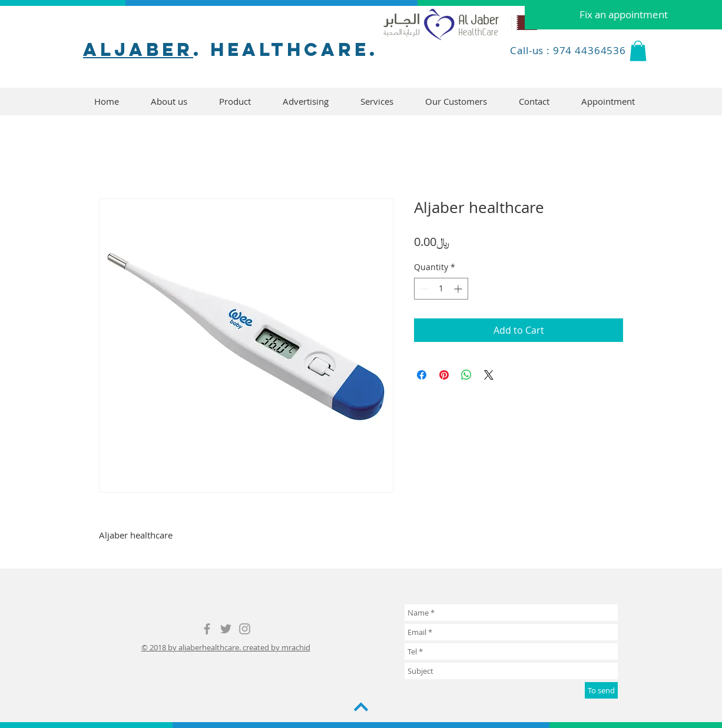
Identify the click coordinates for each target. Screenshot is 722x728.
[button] (638, 51)
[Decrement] (423, 289)
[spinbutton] (441, 289)
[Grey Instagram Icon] (245, 629)
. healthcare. (286, 49)
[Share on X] (489, 375)
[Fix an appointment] (623, 15)
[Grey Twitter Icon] (226, 629)
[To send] (601, 690)
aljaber (138, 49)
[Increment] (459, 289)
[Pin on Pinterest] (444, 375)
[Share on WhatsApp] (466, 375)
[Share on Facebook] (422, 375)
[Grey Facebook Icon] (207, 629)
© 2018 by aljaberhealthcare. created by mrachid (226, 647)
